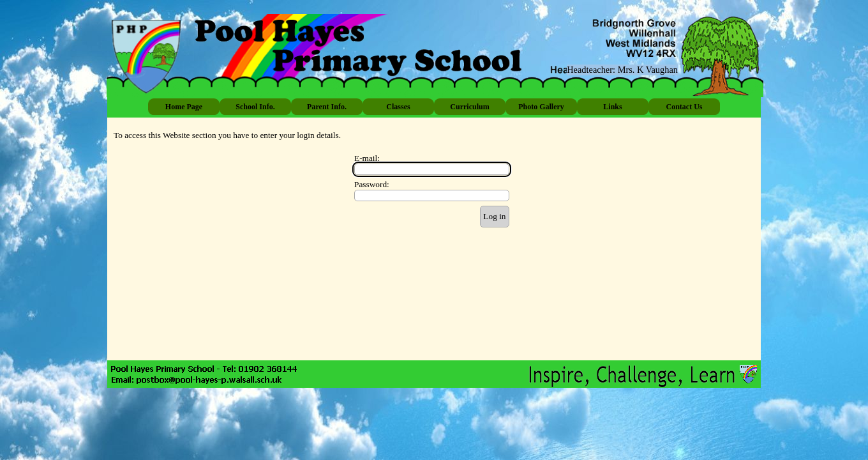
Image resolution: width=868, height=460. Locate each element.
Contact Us (685, 107)
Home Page (184, 107)
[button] (197, 380)
